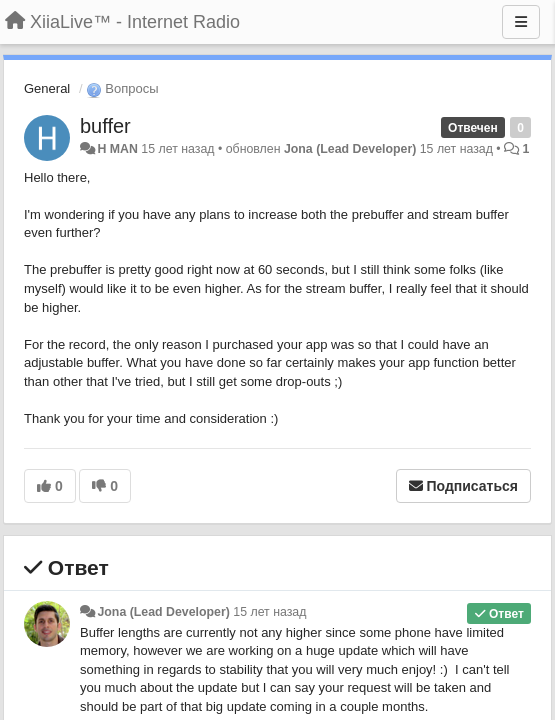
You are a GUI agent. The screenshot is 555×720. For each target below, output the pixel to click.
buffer (105, 126)
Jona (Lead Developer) (350, 149)
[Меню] (521, 22)
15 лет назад (269, 612)
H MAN (117, 149)
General (47, 88)
